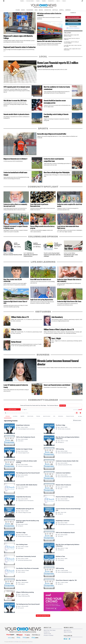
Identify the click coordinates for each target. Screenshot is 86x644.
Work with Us (67, 630)
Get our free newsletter (73, 21)
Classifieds (22, 1)
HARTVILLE (55, 10)
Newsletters (44, 1)
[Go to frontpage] (44, 6)
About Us (58, 1)
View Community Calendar (73, 24)
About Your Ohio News (50, 630)
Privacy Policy (30, 642)
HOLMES (18, 10)
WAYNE (23, 10)
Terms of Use (47, 634)
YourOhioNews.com (17, 642)
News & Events (68, 632)
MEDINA (41, 10)
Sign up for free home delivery (73, 17)
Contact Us (64, 1)
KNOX (36, 10)
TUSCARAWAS (30, 10)
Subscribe (38, 1)
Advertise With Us (51, 1)
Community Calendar (30, 1)
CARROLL (61, 10)
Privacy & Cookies (49, 635)
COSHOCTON (48, 10)
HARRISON (68, 10)
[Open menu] (4, 1)
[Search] (82, 1)
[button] (80, 248)
